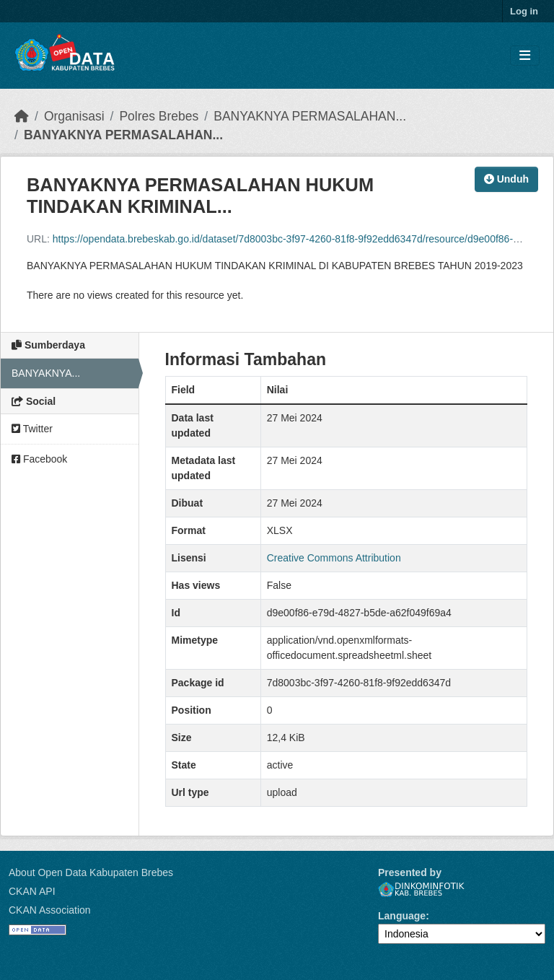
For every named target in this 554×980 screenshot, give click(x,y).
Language (402, 916)
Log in (524, 11)
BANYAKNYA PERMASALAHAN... (310, 116)
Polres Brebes (159, 116)
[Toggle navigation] (525, 56)
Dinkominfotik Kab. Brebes (421, 889)
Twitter (32, 429)
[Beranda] (22, 116)
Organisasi (74, 116)
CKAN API (32, 891)
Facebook (39, 459)
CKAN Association (50, 910)
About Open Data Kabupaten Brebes (91, 872)
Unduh (506, 179)
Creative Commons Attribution (334, 558)
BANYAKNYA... (46, 373)
